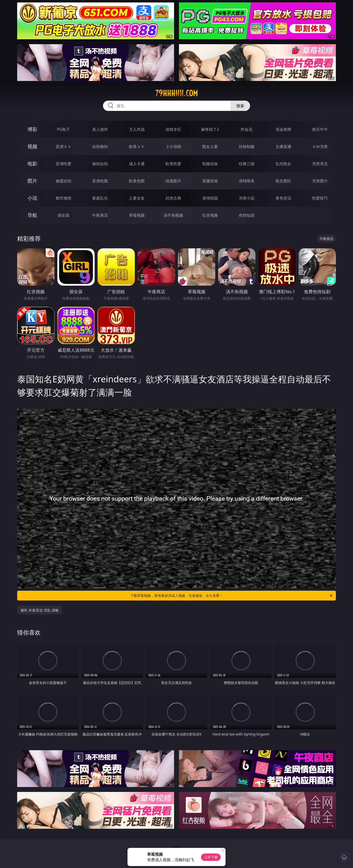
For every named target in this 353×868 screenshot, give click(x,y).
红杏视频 (210, 215)
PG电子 (63, 129)
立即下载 (211, 857)
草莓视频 (137, 215)
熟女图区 (283, 181)
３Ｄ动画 (173, 147)
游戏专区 (173, 129)
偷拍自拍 (100, 164)
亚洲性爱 (63, 164)
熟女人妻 (210, 147)
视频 (32, 146)
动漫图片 (173, 181)
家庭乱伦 (100, 198)
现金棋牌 (283, 129)
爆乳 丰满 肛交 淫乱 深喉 (40, 610)
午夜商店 (100, 215)
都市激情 (63, 198)
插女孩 (63, 215)
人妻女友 (137, 198)
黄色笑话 (283, 198)
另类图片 (320, 181)
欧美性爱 (173, 164)
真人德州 (100, 129)
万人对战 (137, 129)
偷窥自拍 (63, 181)
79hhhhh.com (176, 93)
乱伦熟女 (283, 164)
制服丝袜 (210, 164)
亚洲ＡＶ (63, 147)
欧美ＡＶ (137, 147)
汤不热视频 (173, 215)
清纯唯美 (247, 181)
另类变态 (320, 164)
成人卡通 (137, 164)
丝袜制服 (247, 147)
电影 (32, 164)
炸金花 (247, 129)
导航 (32, 215)
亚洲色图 (100, 181)
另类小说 (247, 198)
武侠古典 (173, 198)
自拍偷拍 (100, 147)
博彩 (32, 129)
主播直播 (283, 147)
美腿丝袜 (210, 181)
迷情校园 (210, 198)
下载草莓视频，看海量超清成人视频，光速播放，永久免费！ (232, 596)
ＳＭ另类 (320, 147)
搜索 (240, 106)
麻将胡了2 (210, 129)
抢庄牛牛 (320, 129)
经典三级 (247, 164)
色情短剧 (247, 215)
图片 (32, 181)
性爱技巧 (320, 198)
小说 (32, 198)
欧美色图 (137, 181)
